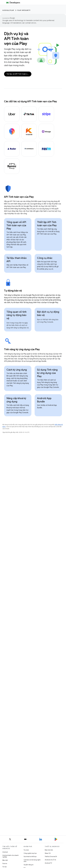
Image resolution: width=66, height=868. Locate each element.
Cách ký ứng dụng (17, 370)
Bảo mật (5, 860)
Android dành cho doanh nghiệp (11, 856)
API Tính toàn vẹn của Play (19, 197)
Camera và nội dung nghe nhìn (32, 861)
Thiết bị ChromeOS (51, 856)
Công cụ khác (45, 258)
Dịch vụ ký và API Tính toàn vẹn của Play (16, 39)
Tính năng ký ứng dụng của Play (22, 349)
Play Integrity (24, 10)
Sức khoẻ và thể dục (30, 856)
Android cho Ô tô (50, 860)
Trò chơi (26, 850)
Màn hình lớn (49, 850)
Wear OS (48, 853)
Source (5, 863)
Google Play (8, 10)
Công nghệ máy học (30, 853)
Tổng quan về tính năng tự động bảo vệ (16, 315)
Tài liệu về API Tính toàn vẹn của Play (19, 74)
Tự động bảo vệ (13, 291)
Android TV (48, 863)
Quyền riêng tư (28, 865)
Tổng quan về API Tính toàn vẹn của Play (16, 225)
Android (5, 852)
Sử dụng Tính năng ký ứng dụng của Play (47, 373)
